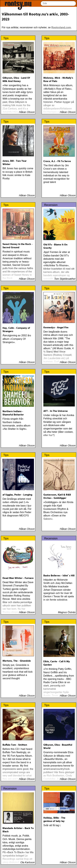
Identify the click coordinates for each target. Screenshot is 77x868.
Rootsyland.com (61, 27)
